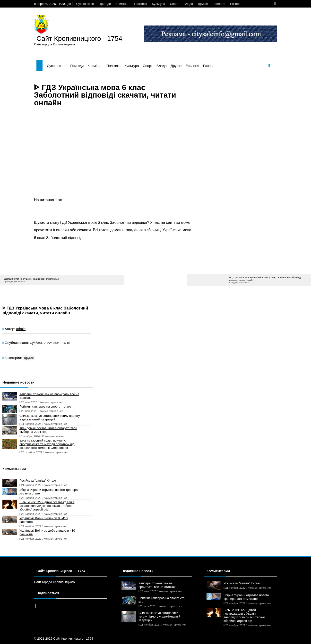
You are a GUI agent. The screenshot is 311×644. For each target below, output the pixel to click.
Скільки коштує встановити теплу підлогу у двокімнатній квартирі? (50, 418)
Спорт (174, 4)
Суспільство (85, 4)
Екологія (219, 4)
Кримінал (122, 4)
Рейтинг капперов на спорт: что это (45, 406)
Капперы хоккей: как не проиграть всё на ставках (49, 396)
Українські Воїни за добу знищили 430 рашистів (47, 532)
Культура (158, 4)
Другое (203, 4)
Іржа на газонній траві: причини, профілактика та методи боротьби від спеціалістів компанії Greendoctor (47, 444)
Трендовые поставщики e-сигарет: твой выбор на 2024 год (48, 430)
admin (21, 329)
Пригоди (105, 4)
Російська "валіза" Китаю (38, 481)
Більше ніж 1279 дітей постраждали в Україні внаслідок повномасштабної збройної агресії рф (47, 506)
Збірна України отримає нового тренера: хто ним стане (49, 492)
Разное (235, 4)
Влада (188, 4)
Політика (141, 4)
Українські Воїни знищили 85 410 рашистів (43, 520)
